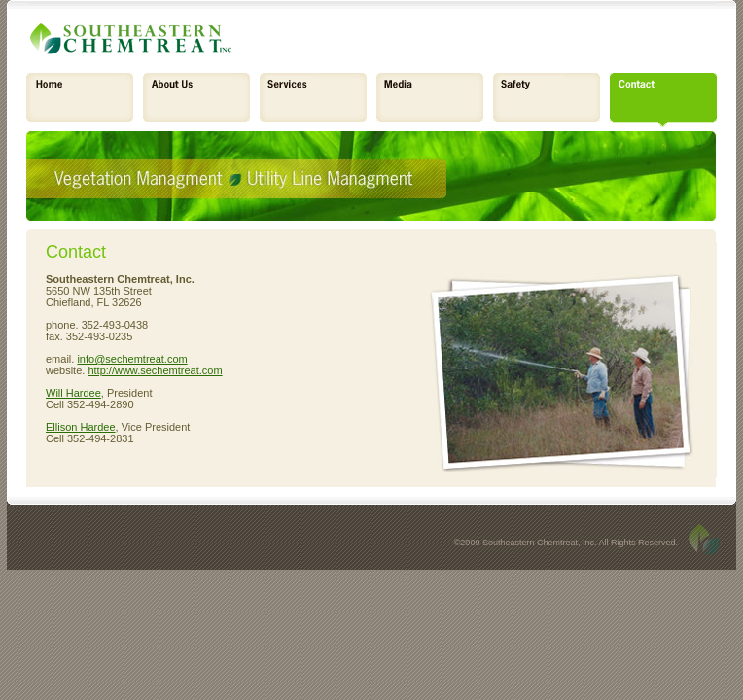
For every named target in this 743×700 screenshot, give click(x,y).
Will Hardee (73, 393)
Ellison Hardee (81, 427)
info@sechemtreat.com (132, 359)
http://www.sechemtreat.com (155, 370)
